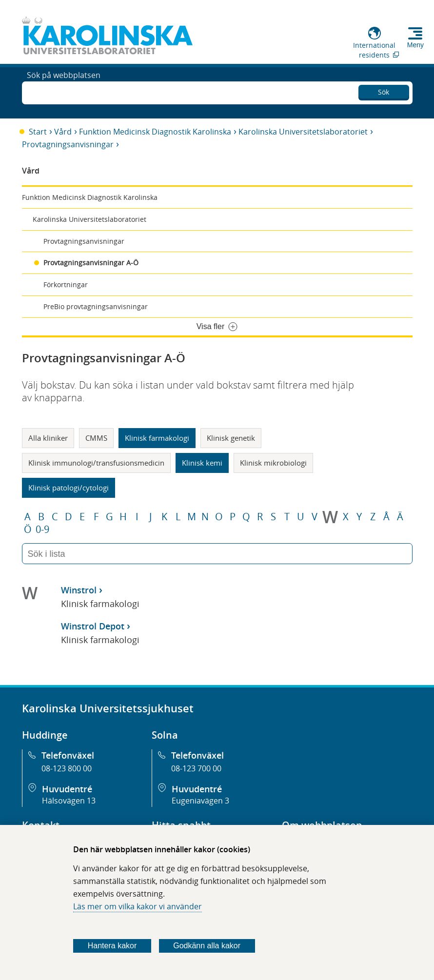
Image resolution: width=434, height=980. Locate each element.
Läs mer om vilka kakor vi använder (138, 906)
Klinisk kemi (202, 463)
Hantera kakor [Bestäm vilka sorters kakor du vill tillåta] (112, 946)
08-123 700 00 (196, 768)
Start (38, 132)
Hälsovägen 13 (69, 801)
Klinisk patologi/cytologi (69, 488)
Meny (415, 45)
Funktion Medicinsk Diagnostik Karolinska (155, 132)
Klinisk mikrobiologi (273, 463)
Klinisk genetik (231, 438)
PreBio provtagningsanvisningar (96, 306)
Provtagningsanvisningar (68, 144)
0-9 (42, 529)
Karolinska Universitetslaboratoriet (303, 132)
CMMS (96, 438)
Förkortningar (66, 284)
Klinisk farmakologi (157, 438)
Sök (384, 90)
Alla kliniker (48, 438)
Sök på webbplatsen (64, 92)
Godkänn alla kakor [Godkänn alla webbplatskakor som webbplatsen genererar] (207, 946)
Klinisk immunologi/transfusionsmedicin (96, 463)
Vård (63, 132)
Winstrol (79, 590)
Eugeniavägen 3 (200, 801)
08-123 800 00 (67, 768)
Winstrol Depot (93, 626)
